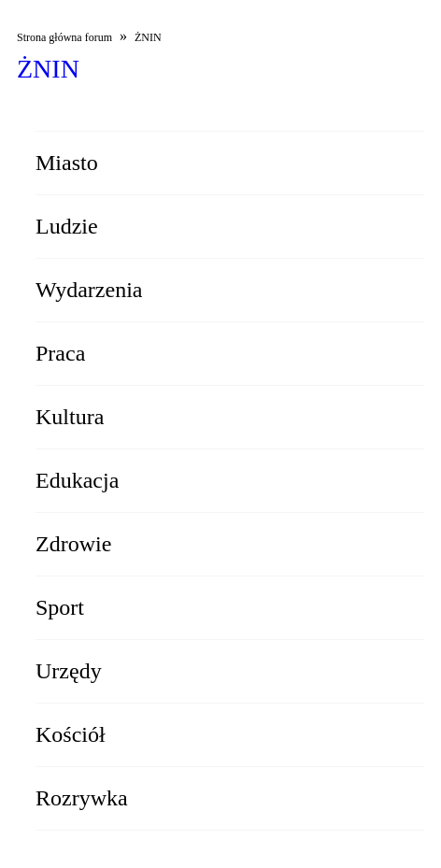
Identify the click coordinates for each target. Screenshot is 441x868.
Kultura (70, 417)
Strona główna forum (64, 37)
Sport (60, 607)
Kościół (71, 734)
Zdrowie (73, 544)
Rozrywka (82, 798)
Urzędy (69, 671)
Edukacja (77, 480)
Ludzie (67, 226)
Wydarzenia (89, 290)
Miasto (67, 163)
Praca (60, 353)
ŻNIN (148, 37)
